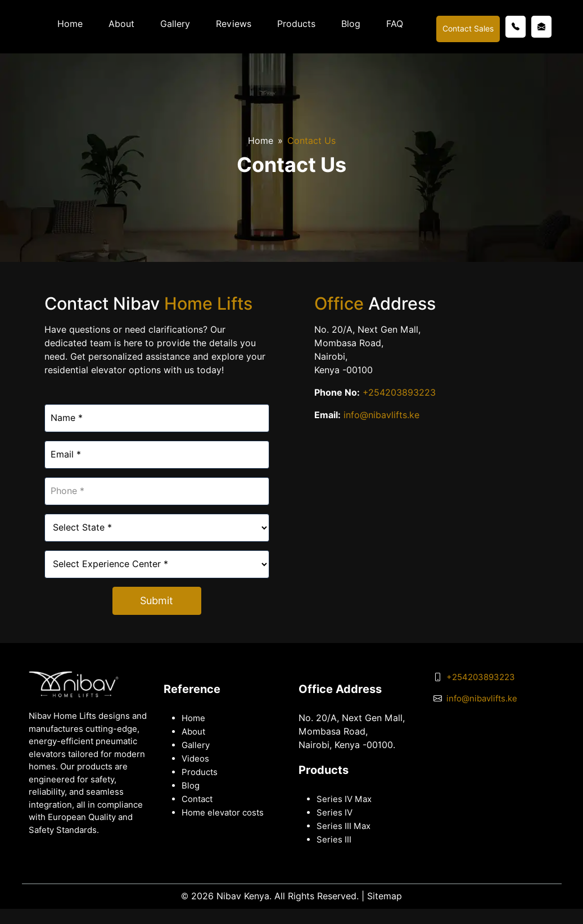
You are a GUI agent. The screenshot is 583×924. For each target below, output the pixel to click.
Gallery (175, 24)
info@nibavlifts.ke (381, 415)
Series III (334, 840)
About (121, 24)
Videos (195, 759)
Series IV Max (344, 799)
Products (296, 24)
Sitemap (385, 896)
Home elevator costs (223, 813)
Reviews (234, 24)
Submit (157, 601)
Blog (351, 24)
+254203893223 (398, 393)
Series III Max (344, 826)
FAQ (395, 24)
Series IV (335, 813)
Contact (197, 799)
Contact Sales (468, 29)
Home (70, 24)
